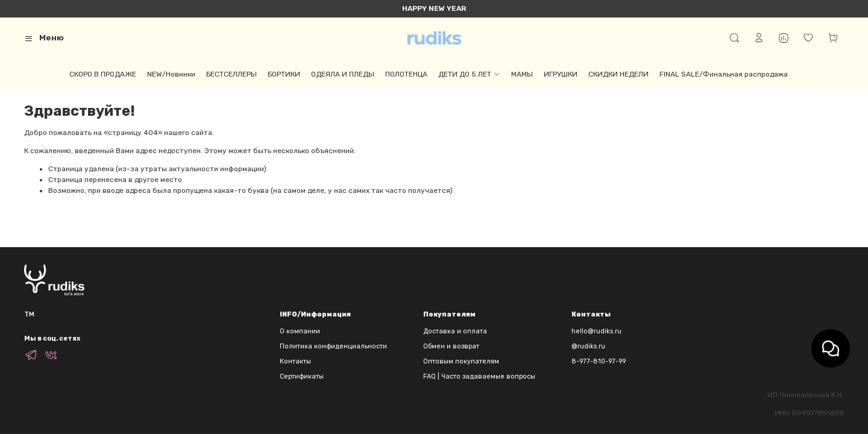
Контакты (295, 361)
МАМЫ (522, 74)
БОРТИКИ (284, 74)
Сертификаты (302, 376)
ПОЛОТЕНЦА (406, 74)
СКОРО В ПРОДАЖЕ (103, 74)
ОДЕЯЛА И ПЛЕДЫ (343, 74)
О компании (300, 331)
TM (29, 314)
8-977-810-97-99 (599, 361)
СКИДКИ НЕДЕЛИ (618, 74)
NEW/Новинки (171, 74)
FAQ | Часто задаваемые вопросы (479, 376)
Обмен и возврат (451, 346)
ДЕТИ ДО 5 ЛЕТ (469, 74)
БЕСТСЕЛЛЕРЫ (231, 74)
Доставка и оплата (455, 331)
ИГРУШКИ (561, 74)
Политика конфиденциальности (333, 346)
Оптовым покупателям (461, 361)
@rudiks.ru (588, 346)
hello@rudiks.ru (596, 331)
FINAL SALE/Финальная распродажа (724, 74)
